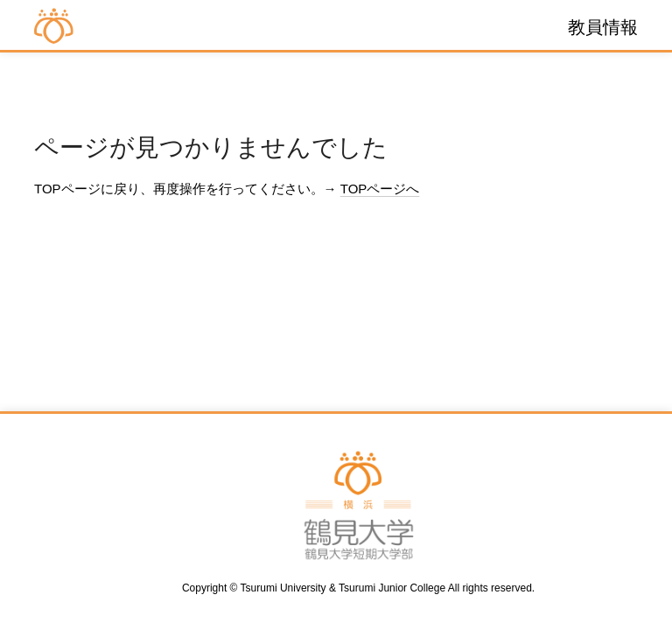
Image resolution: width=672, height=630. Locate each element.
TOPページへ (380, 189)
